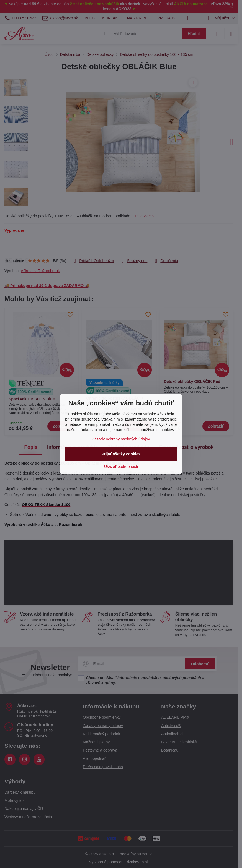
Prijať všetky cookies (121, 454)
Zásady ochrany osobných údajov (121, 439)
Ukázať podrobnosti (121, 466)
